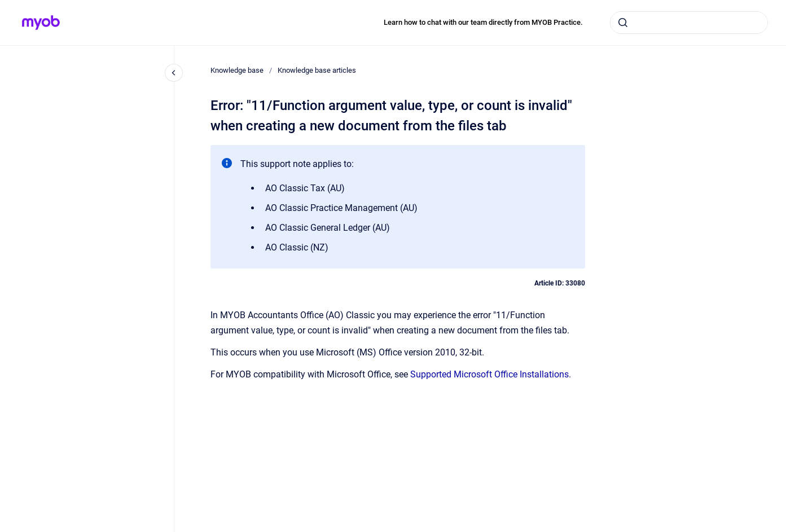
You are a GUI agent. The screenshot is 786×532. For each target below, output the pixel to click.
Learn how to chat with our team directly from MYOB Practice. (483, 22)
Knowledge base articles (317, 70)
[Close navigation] (174, 73)
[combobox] (689, 23)
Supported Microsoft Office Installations (489, 374)
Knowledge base (237, 70)
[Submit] (623, 23)
